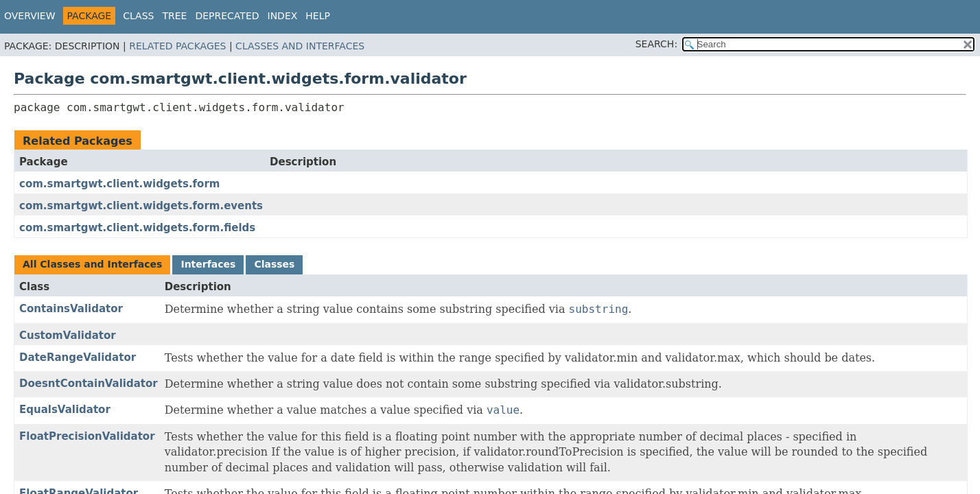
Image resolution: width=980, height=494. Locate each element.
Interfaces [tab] (208, 264)
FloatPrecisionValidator (87, 436)
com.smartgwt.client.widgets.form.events (141, 206)
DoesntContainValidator (89, 384)
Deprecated (227, 16)
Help (318, 16)
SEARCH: (656, 44)
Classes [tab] (274, 264)
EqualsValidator (65, 410)
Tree (174, 16)
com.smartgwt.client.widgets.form (119, 184)
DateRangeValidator (78, 357)
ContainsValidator (71, 309)
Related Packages (177, 46)
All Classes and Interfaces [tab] (92, 264)
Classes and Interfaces (300, 46)
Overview (30, 16)
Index (283, 16)
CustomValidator (68, 336)
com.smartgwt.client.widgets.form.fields (137, 228)
